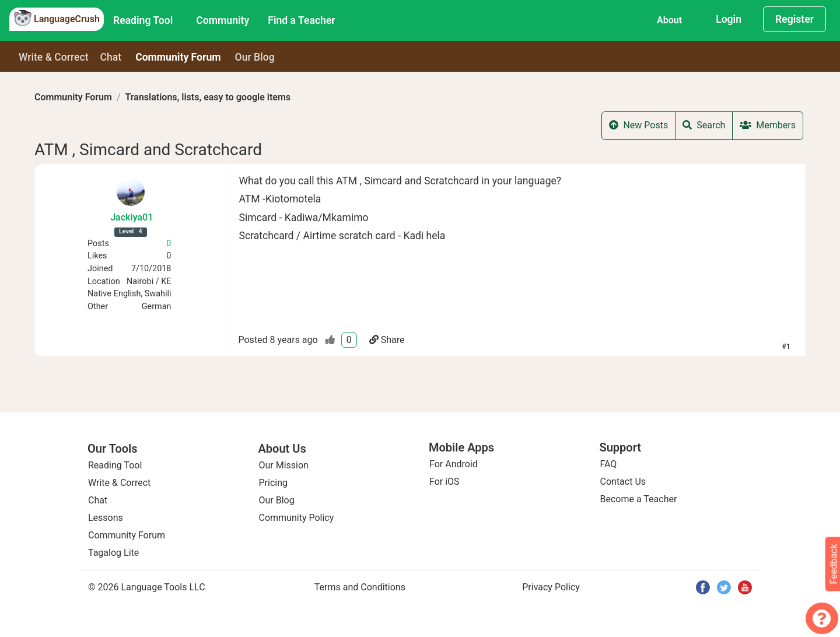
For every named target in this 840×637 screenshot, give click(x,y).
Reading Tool (143, 20)
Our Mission (284, 465)
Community (223, 20)
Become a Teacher (639, 499)
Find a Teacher (301, 20)
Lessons (106, 518)
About (669, 20)
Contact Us (623, 482)
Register (794, 19)
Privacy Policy (551, 587)
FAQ (609, 464)
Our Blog (277, 500)
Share (387, 340)
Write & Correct (54, 57)
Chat (111, 57)
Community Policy (297, 518)
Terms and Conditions (360, 587)
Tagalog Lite (113, 553)
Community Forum (73, 97)
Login (729, 19)
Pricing (274, 483)
